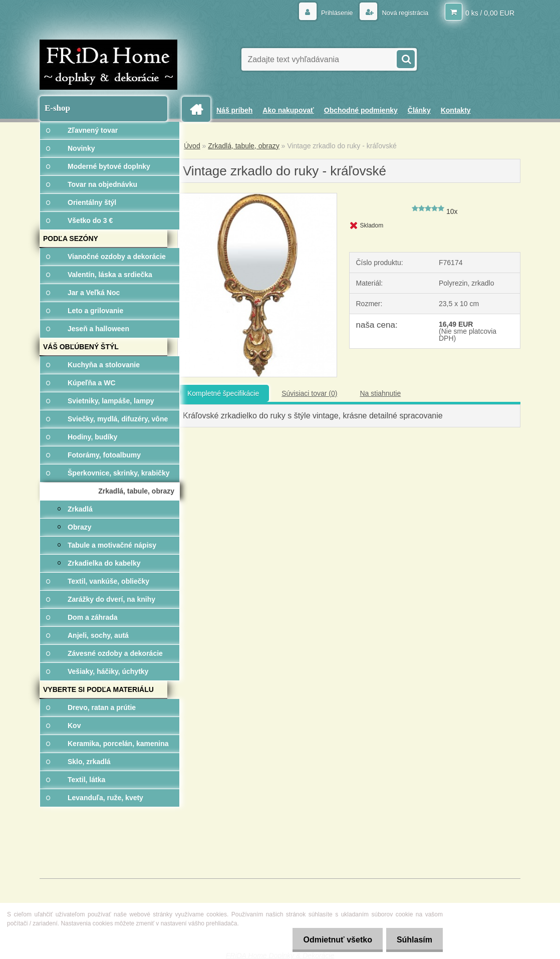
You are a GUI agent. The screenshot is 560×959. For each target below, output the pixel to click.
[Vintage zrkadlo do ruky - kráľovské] (257, 197)
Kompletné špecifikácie (223, 393)
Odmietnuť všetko (331, 940)
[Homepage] (200, 109)
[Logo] (108, 65)
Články (419, 110)
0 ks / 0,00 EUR (490, 13)
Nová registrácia (402, 13)
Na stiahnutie (380, 393)
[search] (405, 58)
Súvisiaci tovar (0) (309, 393)
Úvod (192, 146)
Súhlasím (412, 940)
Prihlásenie (331, 13)
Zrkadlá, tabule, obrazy (243, 146)
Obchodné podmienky (361, 110)
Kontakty (456, 110)
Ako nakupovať (288, 110)
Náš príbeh (234, 110)
